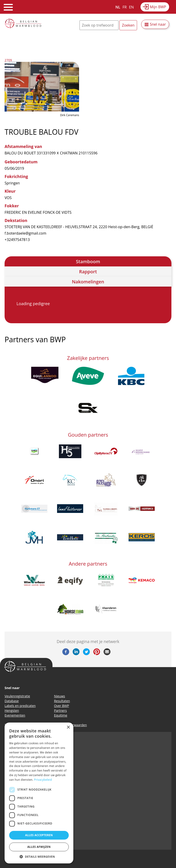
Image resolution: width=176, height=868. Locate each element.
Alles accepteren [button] (39, 835)
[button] (39, 857)
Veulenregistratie (17, 696)
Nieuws (60, 696)
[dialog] (39, 793)
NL (118, 7)
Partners (60, 711)
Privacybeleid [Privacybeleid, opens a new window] (43, 780)
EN (131, 7)
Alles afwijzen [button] (39, 847)
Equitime (61, 715)
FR (125, 7)
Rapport (88, 272)
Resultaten (62, 701)
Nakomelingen (88, 282)
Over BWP (62, 706)
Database (12, 701)
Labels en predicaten (20, 706)
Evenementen (15, 715)
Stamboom (88, 261)
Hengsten (12, 711)
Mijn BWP (158, 7)
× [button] (68, 727)
